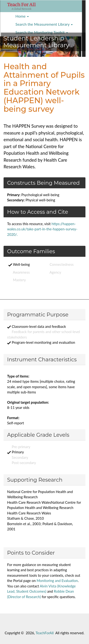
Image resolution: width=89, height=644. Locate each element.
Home (22, 16)
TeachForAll (45, 633)
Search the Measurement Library (44, 24)
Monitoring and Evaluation (57, 581)
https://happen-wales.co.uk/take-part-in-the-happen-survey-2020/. (42, 229)
